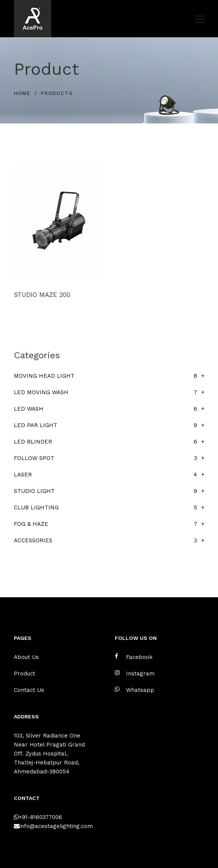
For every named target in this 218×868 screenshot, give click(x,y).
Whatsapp (134, 690)
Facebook (134, 657)
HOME (22, 93)
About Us (26, 657)
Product (24, 674)
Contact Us (29, 690)
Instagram (135, 673)
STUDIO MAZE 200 (42, 295)
